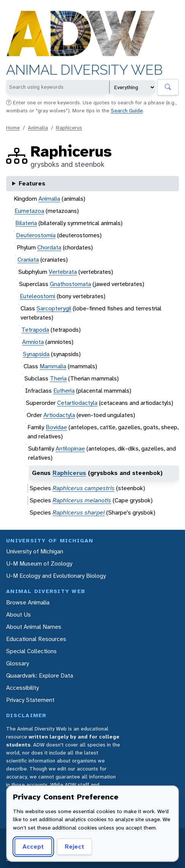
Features (32, 183)
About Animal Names (34, 627)
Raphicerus (69, 128)
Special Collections (31, 651)
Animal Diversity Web (84, 70)
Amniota (33, 342)
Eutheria (64, 391)
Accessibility (22, 688)
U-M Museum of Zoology (39, 563)
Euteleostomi (37, 296)
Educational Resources (36, 639)
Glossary (18, 663)
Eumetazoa (29, 211)
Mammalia (53, 366)
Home (13, 128)
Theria (58, 378)
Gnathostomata (70, 284)
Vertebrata (63, 272)
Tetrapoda (35, 330)
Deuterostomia (36, 235)
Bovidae (56, 427)
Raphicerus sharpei (79, 512)
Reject (72, 846)
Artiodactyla (59, 415)
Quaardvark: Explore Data (40, 675)
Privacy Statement (30, 700)
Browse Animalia (28, 602)
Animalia (38, 128)
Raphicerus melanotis (82, 500)
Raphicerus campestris (84, 488)
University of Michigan (35, 551)
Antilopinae (70, 448)
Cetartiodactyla (77, 403)
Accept (32, 846)
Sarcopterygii (54, 308)
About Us (18, 615)
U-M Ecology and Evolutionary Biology (56, 576)
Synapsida (36, 354)
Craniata (28, 260)
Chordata (49, 247)
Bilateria (26, 223)
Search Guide (127, 110)
